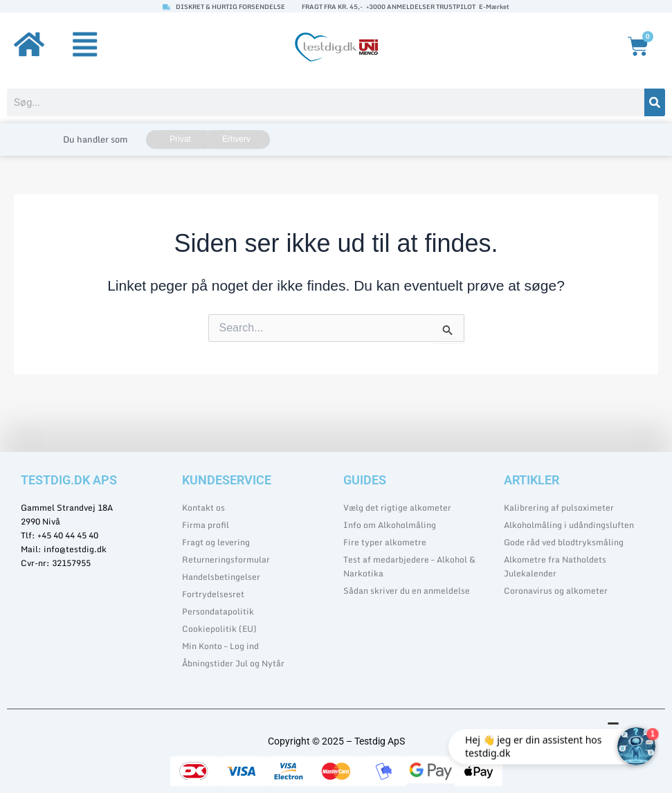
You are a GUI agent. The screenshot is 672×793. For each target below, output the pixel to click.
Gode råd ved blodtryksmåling (564, 542)
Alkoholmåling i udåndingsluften (569, 525)
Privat (180, 139)
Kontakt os (203, 508)
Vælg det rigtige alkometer (397, 508)
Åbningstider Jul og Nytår (233, 663)
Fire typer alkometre (385, 542)
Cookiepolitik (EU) (219, 629)
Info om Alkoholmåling (390, 525)
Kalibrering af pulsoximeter (559, 508)
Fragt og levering (216, 542)
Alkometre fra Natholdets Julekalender (555, 566)
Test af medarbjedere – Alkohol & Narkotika (409, 566)
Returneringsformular (226, 559)
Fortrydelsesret (213, 594)
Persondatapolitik (218, 611)
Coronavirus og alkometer (556, 591)
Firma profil (206, 525)
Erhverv (236, 139)
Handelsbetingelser (221, 577)
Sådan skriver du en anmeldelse (407, 591)
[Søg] (655, 102)
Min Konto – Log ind (220, 646)
